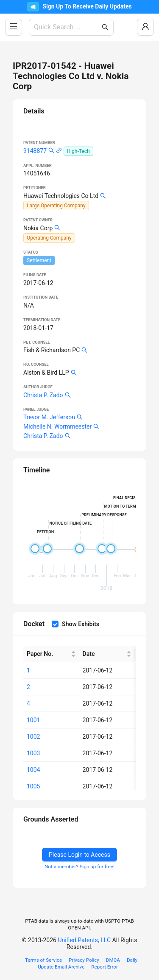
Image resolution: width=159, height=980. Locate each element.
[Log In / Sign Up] (145, 27)
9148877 (35, 151)
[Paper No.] (51, 654)
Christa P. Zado (43, 395)
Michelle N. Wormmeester (57, 426)
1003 (33, 753)
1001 (33, 720)
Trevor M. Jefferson (49, 417)
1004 (33, 770)
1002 (33, 737)
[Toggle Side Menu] (14, 27)
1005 (33, 786)
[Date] (107, 654)
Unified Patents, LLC (84, 940)
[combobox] (67, 27)
